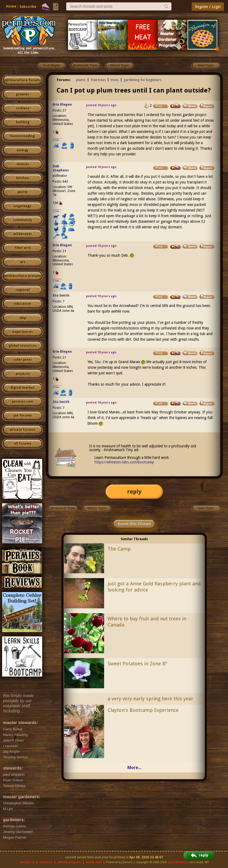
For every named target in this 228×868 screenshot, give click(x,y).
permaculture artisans (23, 276)
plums (81, 80)
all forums (23, 444)
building (23, 122)
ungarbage (23, 206)
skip (23, 318)
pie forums (23, 416)
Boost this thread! (134, 524)
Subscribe (28, 7)
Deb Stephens (61, 168)
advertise (46, 862)
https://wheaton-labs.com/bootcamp (124, 462)
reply (134, 492)
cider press (23, 360)
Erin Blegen (62, 104)
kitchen (23, 178)
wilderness (23, 234)
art (23, 262)
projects (23, 374)
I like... (57, 140)
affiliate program (69, 862)
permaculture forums (23, 80)
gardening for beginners (143, 80)
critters (23, 108)
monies (23, 164)
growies (23, 94)
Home (11, 6)
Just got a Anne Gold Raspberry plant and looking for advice (154, 587)
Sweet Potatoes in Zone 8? (137, 664)
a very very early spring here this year (150, 699)
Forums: (64, 80)
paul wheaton (178, 862)
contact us (27, 862)
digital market (23, 388)
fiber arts (23, 248)
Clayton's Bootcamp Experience (143, 710)
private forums (23, 430)
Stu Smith (61, 295)
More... (134, 768)
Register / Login (208, 7)
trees (115, 80)
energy (23, 150)
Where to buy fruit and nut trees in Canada (147, 622)
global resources (23, 346)
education (23, 304)
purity (23, 192)
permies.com (23, 402)
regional (23, 290)
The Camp (119, 549)
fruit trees (98, 80)
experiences (23, 332)
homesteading (23, 136)
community (23, 220)
